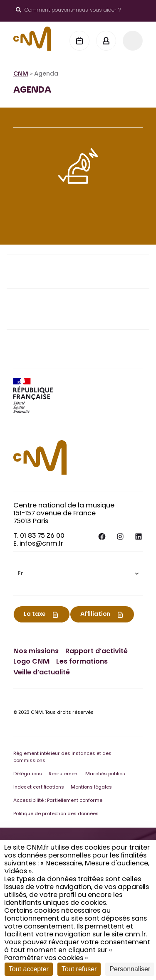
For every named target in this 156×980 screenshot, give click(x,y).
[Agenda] (79, 41)
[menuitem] (78, 574)
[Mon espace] (106, 41)
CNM (21, 74)
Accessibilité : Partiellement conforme (58, 801)
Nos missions (36, 652)
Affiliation (95, 615)
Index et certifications (39, 788)
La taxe (35, 615)
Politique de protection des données (56, 814)
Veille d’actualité (42, 673)
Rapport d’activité (97, 652)
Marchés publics (105, 774)
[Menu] (133, 41)
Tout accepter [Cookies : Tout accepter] (29, 969)
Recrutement (64, 774)
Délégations (28, 774)
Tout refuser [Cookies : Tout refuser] (79, 969)
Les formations (82, 662)
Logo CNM (31, 662)
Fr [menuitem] (20, 574)
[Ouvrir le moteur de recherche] (68, 11)
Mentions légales (91, 788)
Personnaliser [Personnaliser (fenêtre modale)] (130, 969)
